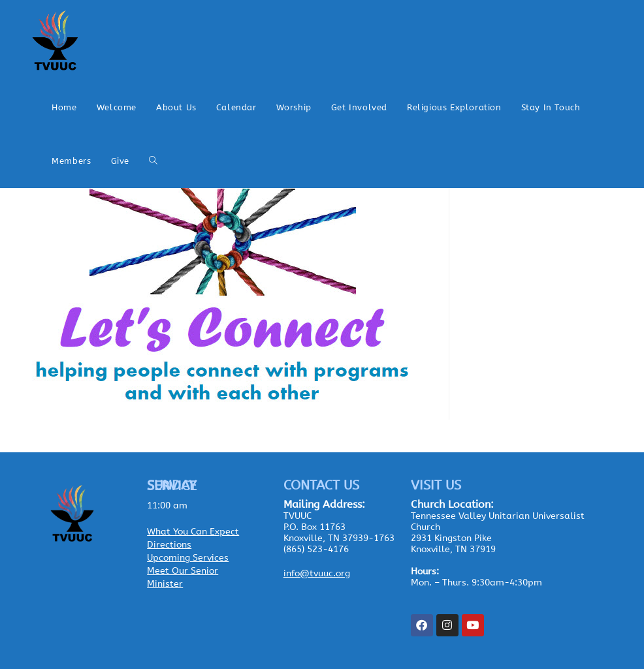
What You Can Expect (193, 532)
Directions (169, 545)
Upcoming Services (188, 558)
